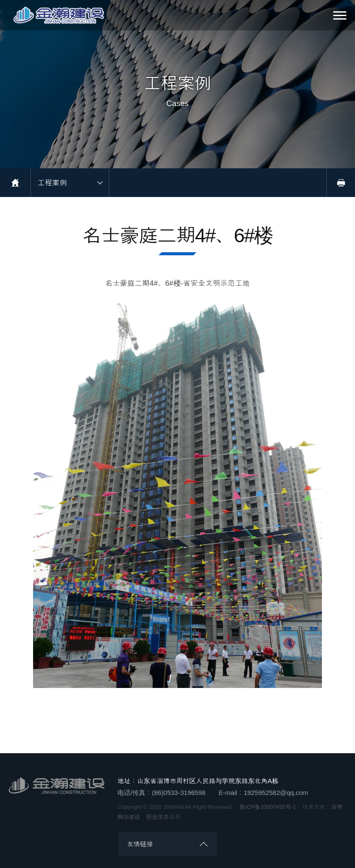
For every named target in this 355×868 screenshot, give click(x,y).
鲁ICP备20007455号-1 (268, 806)
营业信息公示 (163, 816)
